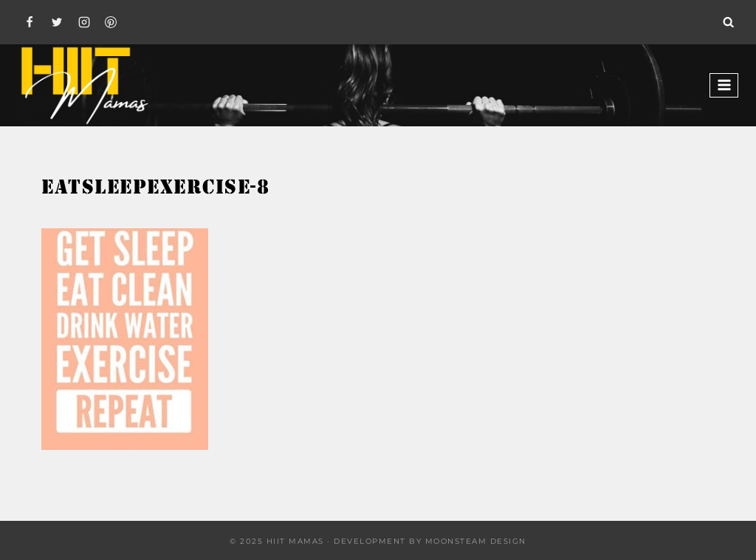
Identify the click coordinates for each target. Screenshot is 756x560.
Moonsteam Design (476, 541)
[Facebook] (30, 22)
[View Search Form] (729, 22)
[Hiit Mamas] (84, 85)
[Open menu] (724, 85)
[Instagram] (84, 22)
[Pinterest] (111, 22)
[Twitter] (57, 22)
